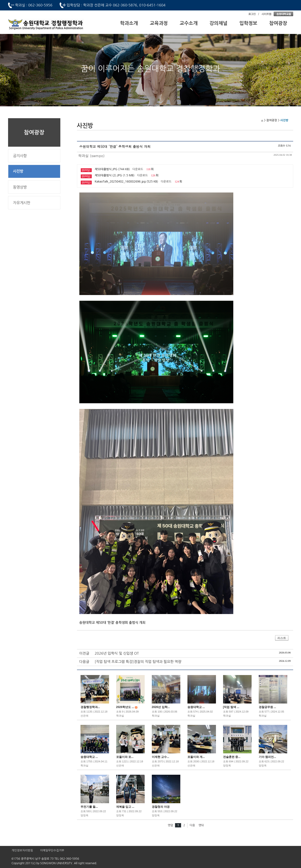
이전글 (84, 653)
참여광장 (278, 23)
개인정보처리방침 (22, 850)
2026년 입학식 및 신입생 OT (117, 653)
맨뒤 (201, 825)
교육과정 (159, 23)
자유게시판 (22, 203)
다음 (192, 825)
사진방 (18, 171)
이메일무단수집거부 (52, 850)
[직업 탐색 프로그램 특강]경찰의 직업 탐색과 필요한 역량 (138, 662)
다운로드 (138, 169)
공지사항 (20, 156)
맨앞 (170, 825)
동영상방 (20, 187)
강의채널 (219, 23)
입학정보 (248, 23)
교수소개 (189, 23)
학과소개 (129, 23)
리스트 (282, 638)
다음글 (84, 662)
